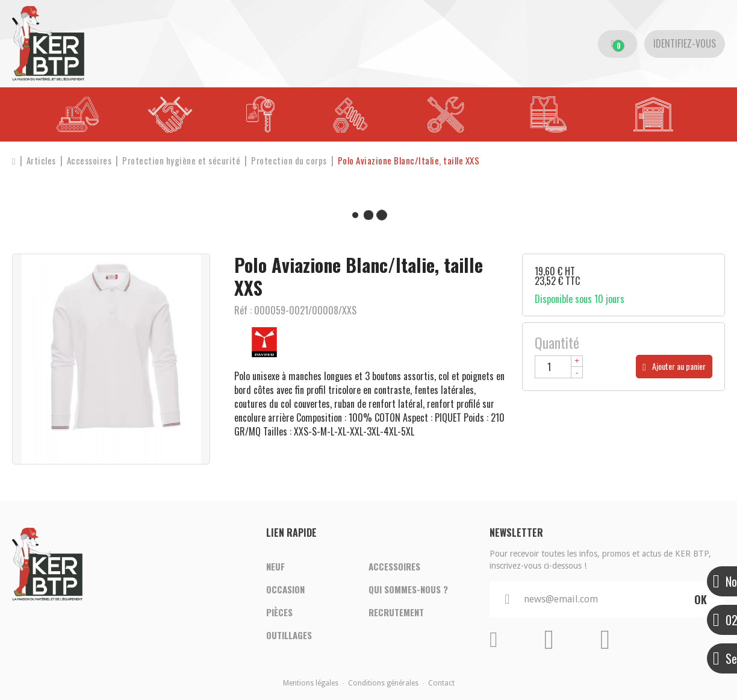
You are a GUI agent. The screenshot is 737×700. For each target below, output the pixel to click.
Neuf (275, 566)
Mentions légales (311, 683)
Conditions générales (383, 683)
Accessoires (394, 566)
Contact (441, 683)
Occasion (285, 589)
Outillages (289, 635)
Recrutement (396, 612)
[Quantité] (559, 367)
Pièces (279, 612)
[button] (409, 161)
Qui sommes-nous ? (408, 589)
